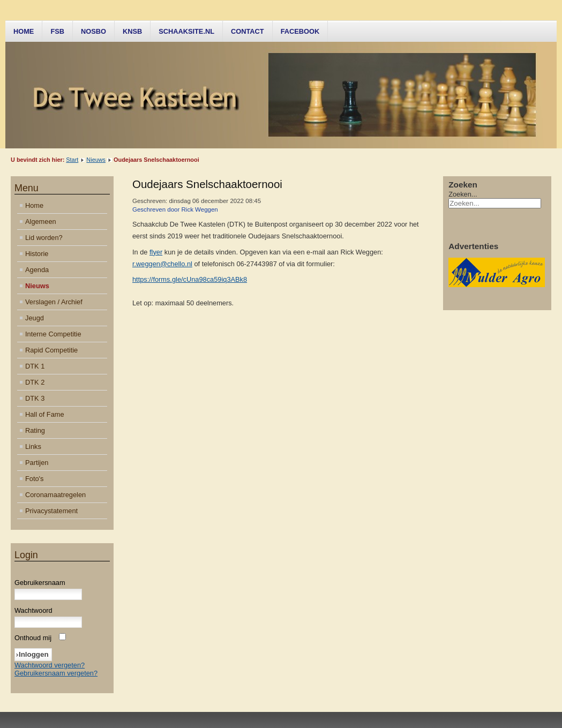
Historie (37, 254)
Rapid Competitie (51, 350)
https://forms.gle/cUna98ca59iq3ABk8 (190, 279)
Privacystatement (51, 511)
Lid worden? (44, 238)
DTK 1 (35, 366)
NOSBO (93, 31)
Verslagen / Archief (54, 302)
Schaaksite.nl (186, 31)
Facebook (300, 31)
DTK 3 (35, 398)
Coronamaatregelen (55, 495)
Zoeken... (463, 194)
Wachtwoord (33, 610)
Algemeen (41, 222)
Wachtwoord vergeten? (50, 665)
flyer (156, 252)
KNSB (132, 31)
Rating (35, 430)
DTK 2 (35, 382)
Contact (248, 31)
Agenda (37, 270)
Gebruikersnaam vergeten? (56, 673)
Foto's (34, 479)
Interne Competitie (53, 334)
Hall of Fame (45, 414)
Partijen (37, 463)
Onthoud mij (33, 638)
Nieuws (96, 160)
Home (24, 31)
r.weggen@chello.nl (162, 264)
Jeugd (35, 318)
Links (33, 446)
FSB (57, 31)
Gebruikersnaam (40, 583)
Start (72, 160)
